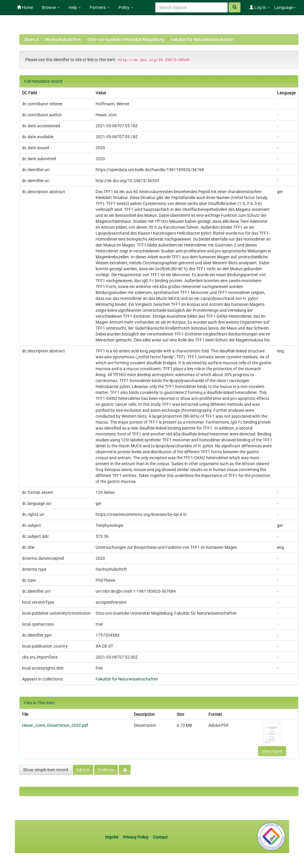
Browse (51, 7)
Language (285, 7)
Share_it (31, 39)
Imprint (112, 837)
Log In (260, 7)
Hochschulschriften (63, 39)
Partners (100, 7)
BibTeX (83, 770)
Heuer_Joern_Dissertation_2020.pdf (55, 725)
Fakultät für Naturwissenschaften (202, 39)
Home (25, 7)
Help (75, 7)
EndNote (106, 770)
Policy (126, 7)
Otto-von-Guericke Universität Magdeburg (126, 39)
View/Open (272, 751)
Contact (160, 837)
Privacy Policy (136, 837)
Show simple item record (46, 770)
